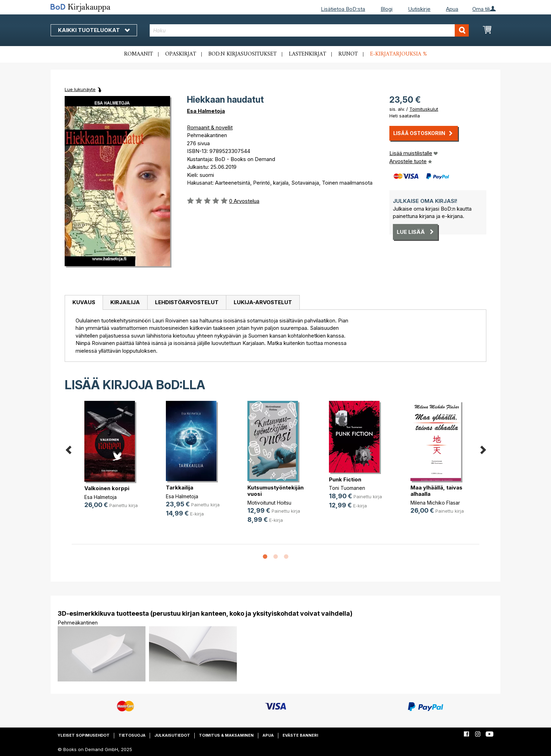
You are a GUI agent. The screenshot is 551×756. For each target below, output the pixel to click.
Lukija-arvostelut (263, 302)
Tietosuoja (132, 735)
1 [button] (265, 557)
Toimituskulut (424, 109)
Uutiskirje (419, 9)
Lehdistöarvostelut (187, 302)
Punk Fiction (345, 479)
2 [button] (275, 557)
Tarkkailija (180, 488)
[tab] (84, 303)
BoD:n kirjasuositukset (242, 54)
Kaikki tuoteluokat (94, 30)
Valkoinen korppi (107, 488)
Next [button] (483, 449)
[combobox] (309, 30)
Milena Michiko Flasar (435, 503)
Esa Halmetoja (206, 111)
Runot (348, 54)
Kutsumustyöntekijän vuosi (275, 491)
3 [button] (286, 557)
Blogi (387, 9)
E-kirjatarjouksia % (398, 54)
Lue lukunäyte (80, 89)
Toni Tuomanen (347, 488)
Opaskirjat (181, 54)
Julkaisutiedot (172, 735)
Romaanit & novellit (210, 127)
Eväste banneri (300, 735)
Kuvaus (84, 302)
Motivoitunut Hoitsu (269, 503)
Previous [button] (68, 449)
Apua (452, 9)
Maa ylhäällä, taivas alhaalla (436, 491)
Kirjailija (125, 302)
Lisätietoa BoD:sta (343, 9)
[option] (112, 460)
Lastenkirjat (307, 54)
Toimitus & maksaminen (226, 735)
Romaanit (138, 54)
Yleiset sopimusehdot (84, 735)
